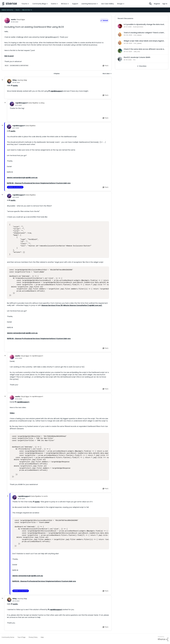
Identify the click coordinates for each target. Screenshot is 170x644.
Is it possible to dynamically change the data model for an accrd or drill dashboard (144, 24)
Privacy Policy (33, 637)
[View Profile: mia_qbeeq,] (120, 34)
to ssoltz (45, 496)
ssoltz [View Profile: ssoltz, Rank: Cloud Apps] (13, 20)
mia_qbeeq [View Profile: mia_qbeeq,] (138, 35)
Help (42, 637)
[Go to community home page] (9, 4)
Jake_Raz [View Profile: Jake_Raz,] (137, 52)
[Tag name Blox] (7, 65)
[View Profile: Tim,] (120, 59)
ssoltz (15, 86)
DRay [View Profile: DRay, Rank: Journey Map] (15, 80)
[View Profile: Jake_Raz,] (120, 51)
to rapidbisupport (36, 356)
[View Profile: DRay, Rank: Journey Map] (9, 81)
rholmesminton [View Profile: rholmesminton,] (138, 27)
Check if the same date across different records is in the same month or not (144, 49)
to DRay (42, 103)
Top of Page (21, 637)
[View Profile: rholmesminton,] (120, 26)
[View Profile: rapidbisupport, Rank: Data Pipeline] (12, 104)
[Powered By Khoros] (163, 639)
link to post (9, 56)
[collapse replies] (2, 80)
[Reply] (105, 66)
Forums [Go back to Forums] (18, 10)
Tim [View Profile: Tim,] (134, 60)
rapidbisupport (57, 91)
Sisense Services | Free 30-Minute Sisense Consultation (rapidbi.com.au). (72, 305)
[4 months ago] (128, 60)
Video (12, 413)
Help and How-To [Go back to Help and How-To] (27, 10)
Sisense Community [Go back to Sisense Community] (7, 10)
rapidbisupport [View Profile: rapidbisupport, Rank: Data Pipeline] (22, 103)
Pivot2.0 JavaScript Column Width (137, 57)
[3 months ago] (128, 27)
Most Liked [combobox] (107, 74)
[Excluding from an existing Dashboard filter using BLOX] (16, 83)
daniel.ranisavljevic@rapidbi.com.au (22, 178)
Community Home (8, 637)
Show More (142, 66)
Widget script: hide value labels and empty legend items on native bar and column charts (144, 41)
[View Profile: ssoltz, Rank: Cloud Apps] (7, 21)
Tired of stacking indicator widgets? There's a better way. (145, 33)
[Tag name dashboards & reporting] (19, 65)
